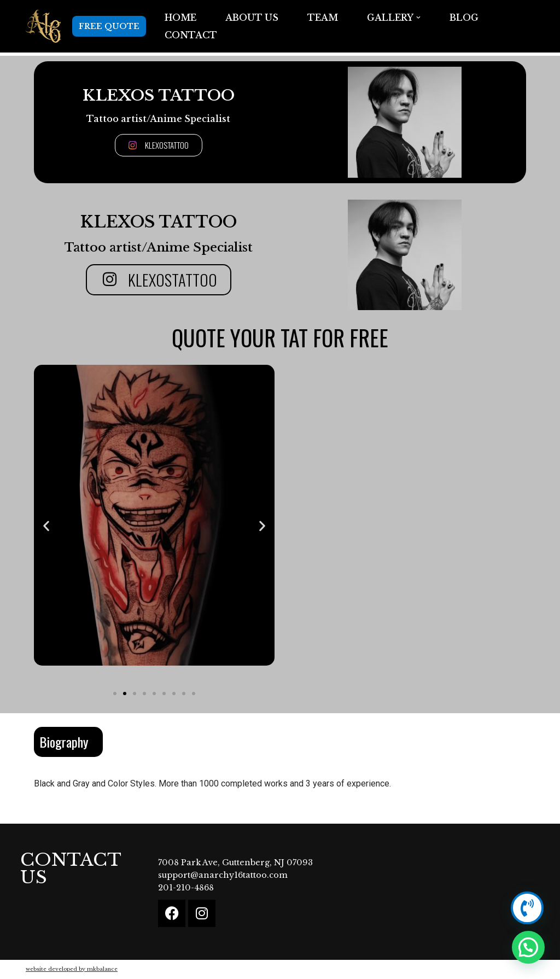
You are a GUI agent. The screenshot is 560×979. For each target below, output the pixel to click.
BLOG (464, 18)
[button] (418, 18)
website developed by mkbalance (72, 969)
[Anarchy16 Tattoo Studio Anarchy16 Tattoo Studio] (43, 26)
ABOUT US (252, 18)
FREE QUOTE (109, 26)
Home (180, 18)
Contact (191, 35)
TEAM (323, 18)
